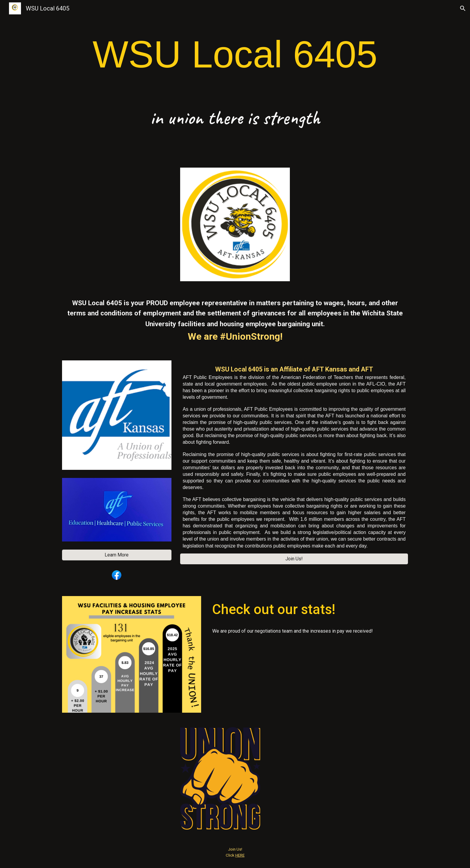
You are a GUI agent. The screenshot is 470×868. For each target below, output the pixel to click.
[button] (463, 8)
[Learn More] (117, 555)
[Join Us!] (294, 559)
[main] (235, 54)
